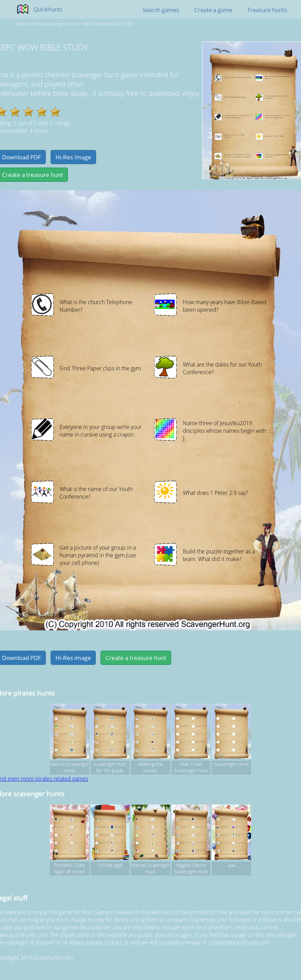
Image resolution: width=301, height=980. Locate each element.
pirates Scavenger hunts (55, 24)
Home (20, 24)
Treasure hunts (267, 10)
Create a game (213, 10)
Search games (161, 10)
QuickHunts (48, 9)
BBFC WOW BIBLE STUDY (108, 24)
